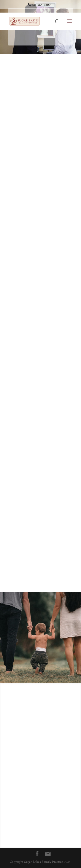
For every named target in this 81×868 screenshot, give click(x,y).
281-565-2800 (41, 5)
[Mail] (48, 854)
